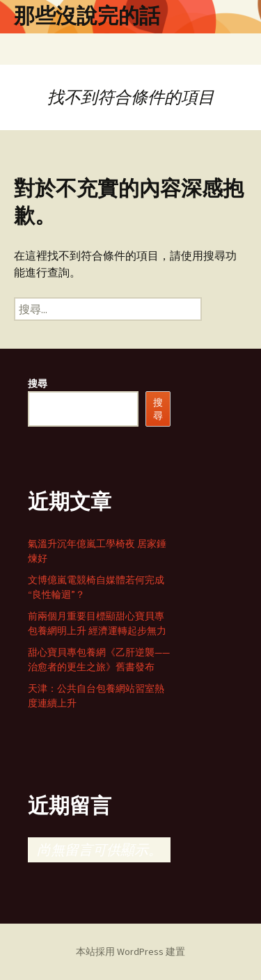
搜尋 (38, 384)
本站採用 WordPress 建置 (130, 951)
